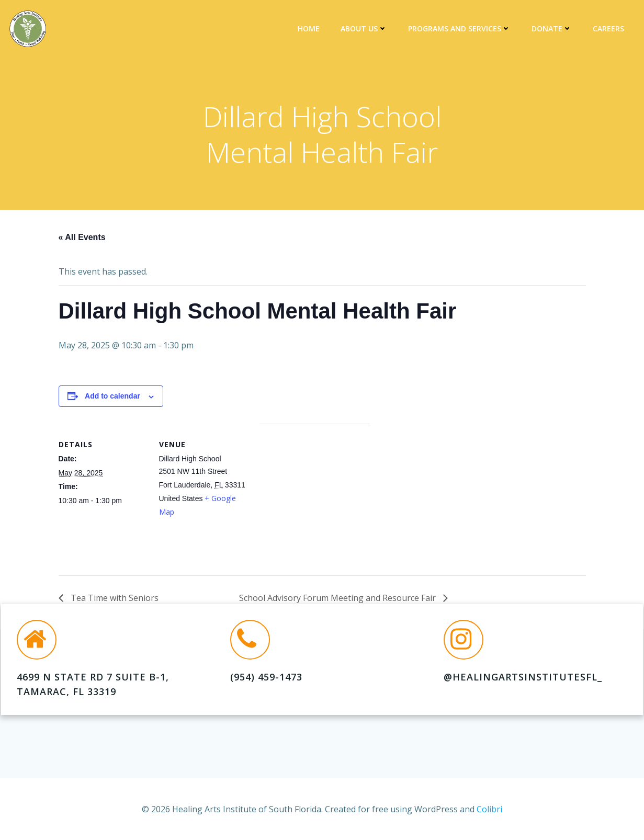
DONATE (553, 29)
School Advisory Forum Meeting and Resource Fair (338, 600)
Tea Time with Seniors (114, 600)
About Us (365, 29)
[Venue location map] (315, 498)
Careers (610, 29)
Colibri (489, 809)
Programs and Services (461, 29)
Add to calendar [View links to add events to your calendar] (112, 399)
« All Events (82, 240)
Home (310, 29)
